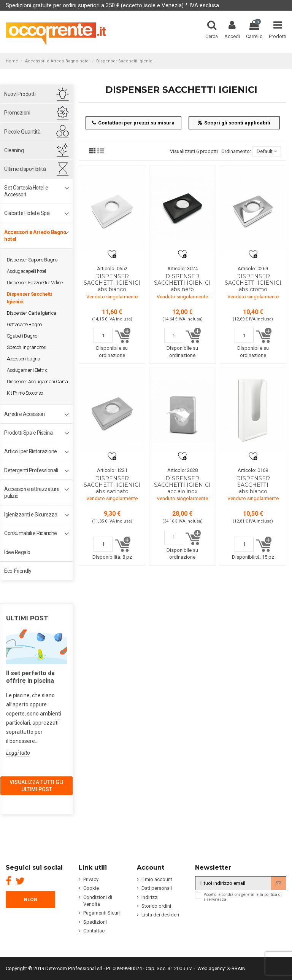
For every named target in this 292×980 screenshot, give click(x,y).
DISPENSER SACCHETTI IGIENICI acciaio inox (182, 485)
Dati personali (157, 888)
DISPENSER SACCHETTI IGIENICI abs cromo (253, 283)
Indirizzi (150, 897)
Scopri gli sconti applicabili (234, 123)
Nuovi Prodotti (20, 94)
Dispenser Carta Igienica (32, 313)
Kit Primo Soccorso (25, 393)
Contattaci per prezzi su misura (133, 123)
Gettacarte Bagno (24, 324)
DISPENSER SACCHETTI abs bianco (253, 485)
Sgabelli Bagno (22, 336)
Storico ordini (156, 906)
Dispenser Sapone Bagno (32, 260)
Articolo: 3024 (182, 269)
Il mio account (157, 879)
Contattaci (94, 931)
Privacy (91, 879)
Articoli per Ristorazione (31, 451)
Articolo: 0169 (253, 470)
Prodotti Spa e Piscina (28, 433)
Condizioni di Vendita (98, 901)
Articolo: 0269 (253, 269)
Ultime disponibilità (25, 169)
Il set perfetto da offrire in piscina (30, 677)
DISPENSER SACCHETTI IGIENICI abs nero (182, 283)
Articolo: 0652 (112, 269)
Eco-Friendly (18, 571)
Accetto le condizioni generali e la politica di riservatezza (243, 897)
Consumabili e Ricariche (31, 533)
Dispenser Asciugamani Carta (37, 382)
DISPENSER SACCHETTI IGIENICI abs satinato (112, 485)
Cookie (91, 888)
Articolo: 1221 (112, 470)
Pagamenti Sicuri (102, 913)
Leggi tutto (18, 753)
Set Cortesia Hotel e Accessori (26, 191)
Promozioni (17, 113)
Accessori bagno (23, 359)
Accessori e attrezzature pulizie (32, 492)
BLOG (31, 900)
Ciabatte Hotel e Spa (27, 213)
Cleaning (14, 150)
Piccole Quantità (22, 132)
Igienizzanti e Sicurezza (31, 515)
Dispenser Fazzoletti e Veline (35, 283)
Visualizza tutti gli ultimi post (36, 786)
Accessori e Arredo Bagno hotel (35, 236)
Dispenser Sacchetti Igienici (29, 298)
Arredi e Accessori (24, 414)
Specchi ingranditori (27, 347)
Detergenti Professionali (31, 470)
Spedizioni (95, 922)
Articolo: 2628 (182, 470)
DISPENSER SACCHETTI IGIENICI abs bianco (112, 283)
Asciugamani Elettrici (28, 370)
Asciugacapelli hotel (26, 271)
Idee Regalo (17, 552)
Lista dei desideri (160, 915)
